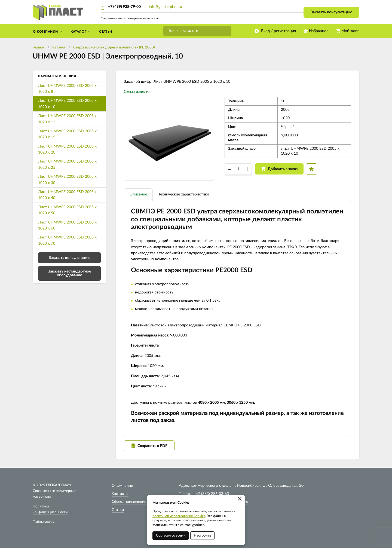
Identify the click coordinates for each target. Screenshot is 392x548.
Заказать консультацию (331, 12)
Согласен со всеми (171, 536)
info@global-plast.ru (166, 7)
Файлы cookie (44, 522)
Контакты (120, 494)
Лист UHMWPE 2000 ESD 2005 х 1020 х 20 (67, 149)
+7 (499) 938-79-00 (124, 7)
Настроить (202, 536)
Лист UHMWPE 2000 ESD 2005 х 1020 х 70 (67, 240)
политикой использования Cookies (179, 516)
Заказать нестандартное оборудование (69, 273)
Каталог (59, 48)
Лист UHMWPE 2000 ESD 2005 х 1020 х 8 (67, 89)
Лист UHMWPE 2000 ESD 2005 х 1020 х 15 (67, 134)
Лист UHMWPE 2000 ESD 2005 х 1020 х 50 (67, 210)
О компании (122, 486)
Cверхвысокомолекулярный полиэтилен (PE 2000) (114, 48)
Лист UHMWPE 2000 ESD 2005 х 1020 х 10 (67, 104)
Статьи (118, 510)
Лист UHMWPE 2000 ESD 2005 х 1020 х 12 (67, 119)
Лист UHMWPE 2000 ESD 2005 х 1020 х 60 (67, 225)
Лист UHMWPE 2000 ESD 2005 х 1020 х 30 (67, 180)
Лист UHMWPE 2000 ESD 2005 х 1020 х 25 (67, 164)
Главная (39, 48)
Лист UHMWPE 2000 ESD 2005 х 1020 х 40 (67, 195)
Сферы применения (129, 502)
